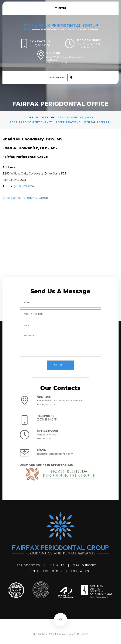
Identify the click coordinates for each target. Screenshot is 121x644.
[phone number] (60, 314)
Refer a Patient (68, 122)
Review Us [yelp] (57, 77)
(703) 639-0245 (40, 45)
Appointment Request (76, 117)
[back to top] (60, 620)
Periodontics (28, 565)
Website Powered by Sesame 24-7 (55, 634)
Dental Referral (98, 122)
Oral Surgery (84, 565)
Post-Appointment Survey (31, 122)
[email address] (60, 326)
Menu (61, 8)
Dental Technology (45, 571)
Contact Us (40, 41)
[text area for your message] (60, 344)
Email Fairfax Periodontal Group (25, 198)
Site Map (83, 634)
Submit (60, 365)
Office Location (41, 117)
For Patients (82, 571)
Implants (56, 565)
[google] (71, 77)
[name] (60, 303)
